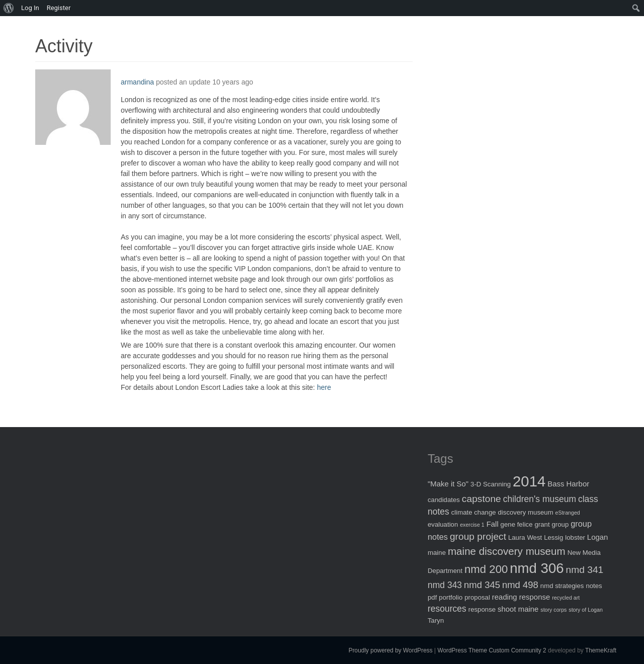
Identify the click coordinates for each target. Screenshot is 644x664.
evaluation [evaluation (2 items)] (443, 524)
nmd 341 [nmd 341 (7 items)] (585, 570)
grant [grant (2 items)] (542, 524)
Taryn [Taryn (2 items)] (436, 620)
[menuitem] (9, 8)
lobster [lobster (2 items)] (575, 537)
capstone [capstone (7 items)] (481, 499)
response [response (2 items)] (482, 609)
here (324, 387)
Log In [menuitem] (30, 8)
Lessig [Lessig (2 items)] (553, 537)
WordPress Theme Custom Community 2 (492, 650)
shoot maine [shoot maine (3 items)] (518, 609)
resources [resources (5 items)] (447, 609)
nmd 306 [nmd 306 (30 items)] (537, 568)
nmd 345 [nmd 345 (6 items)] (482, 585)
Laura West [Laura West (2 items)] (525, 537)
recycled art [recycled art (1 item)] (566, 598)
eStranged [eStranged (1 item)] (568, 513)
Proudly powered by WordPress (391, 650)
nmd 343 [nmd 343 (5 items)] (445, 585)
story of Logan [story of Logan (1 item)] (586, 610)
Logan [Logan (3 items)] (598, 537)
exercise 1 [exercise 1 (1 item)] (472, 525)
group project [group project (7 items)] (478, 536)
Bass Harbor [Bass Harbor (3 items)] (568, 484)
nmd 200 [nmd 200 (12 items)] (486, 569)
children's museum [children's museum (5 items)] (540, 499)
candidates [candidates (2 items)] (444, 500)
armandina (137, 82)
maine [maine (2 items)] (437, 553)
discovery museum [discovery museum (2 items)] (526, 512)
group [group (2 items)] (560, 524)
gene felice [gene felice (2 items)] (517, 524)
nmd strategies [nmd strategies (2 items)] (562, 586)
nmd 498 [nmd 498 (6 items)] (520, 585)
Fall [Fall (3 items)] (493, 524)
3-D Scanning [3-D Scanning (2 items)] (491, 484)
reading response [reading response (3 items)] (521, 597)
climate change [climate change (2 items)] (474, 512)
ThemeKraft (601, 650)
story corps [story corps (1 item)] (553, 610)
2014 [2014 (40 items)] (529, 481)
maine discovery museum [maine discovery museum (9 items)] (507, 551)
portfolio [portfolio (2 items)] (451, 597)
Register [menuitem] (59, 8)
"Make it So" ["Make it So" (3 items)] (448, 484)
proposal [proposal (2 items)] (477, 597)
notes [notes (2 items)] (594, 586)
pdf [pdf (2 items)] (432, 597)
